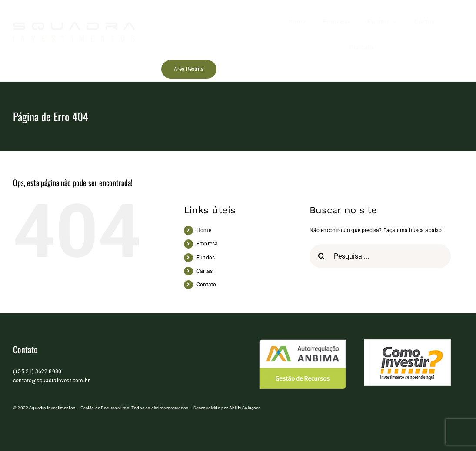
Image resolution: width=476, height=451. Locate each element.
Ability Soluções (245, 408)
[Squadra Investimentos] (74, 25)
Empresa (207, 244)
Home (204, 230)
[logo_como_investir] (407, 342)
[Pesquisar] (321, 256)
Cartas (205, 271)
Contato (206, 285)
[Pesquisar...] (380, 256)
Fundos (206, 258)
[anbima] (303, 342)
